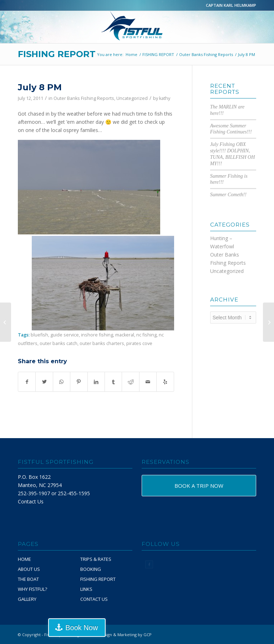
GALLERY (27, 599)
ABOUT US (29, 569)
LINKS (86, 589)
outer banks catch (59, 343)
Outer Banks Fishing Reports (84, 98)
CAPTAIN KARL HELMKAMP (231, 5)
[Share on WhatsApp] (62, 382)
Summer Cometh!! (228, 195)
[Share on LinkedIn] (96, 382)
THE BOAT (28, 579)
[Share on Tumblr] (113, 382)
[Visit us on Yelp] (165, 382)
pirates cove (139, 343)
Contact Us (31, 501)
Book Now (82, 628)
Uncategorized (132, 98)
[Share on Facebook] (27, 382)
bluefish (39, 335)
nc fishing (146, 335)
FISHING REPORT (57, 54)
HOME (24, 559)
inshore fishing (97, 335)
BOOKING (91, 569)
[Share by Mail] (148, 382)
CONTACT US (94, 599)
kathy (165, 98)
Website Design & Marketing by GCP (117, 635)
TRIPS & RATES (96, 559)
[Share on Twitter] (44, 382)
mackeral (125, 335)
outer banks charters (102, 343)
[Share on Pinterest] (79, 382)
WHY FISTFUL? (32, 589)
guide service (65, 335)
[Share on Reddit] (130, 382)
